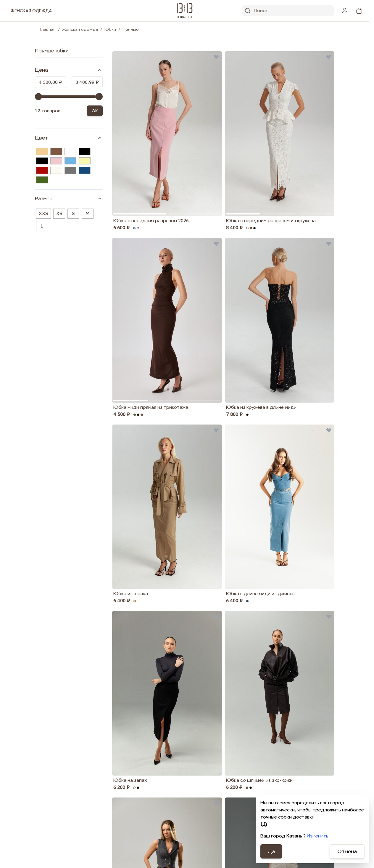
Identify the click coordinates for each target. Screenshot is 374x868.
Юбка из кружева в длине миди (261, 407)
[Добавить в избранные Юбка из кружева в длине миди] (329, 244)
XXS (43, 213)
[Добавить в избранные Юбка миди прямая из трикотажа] (216, 244)
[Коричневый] (56, 151)
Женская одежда (80, 29)
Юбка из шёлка (131, 594)
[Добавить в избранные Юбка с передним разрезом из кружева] (329, 57)
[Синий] (85, 170)
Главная (48, 29)
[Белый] (70, 151)
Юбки (110, 29)
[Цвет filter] (69, 138)
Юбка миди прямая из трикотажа (151, 407)
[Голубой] (70, 161)
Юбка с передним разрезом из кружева (271, 221)
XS (59, 213)
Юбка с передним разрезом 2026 (151, 221)
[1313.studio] (185, 11)
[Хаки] (42, 180)
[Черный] (85, 151)
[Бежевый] (42, 151)
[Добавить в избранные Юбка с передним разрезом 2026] (216, 57)
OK (95, 111)
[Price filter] (69, 70)
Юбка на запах (130, 780)
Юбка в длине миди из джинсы (261, 594)
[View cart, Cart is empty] (359, 11)
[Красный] (42, 170)
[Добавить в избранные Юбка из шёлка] (216, 430)
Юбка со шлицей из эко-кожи (259, 780)
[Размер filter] (69, 198)
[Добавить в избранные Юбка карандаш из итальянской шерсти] (216, 803)
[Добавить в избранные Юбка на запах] (216, 616)
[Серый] (70, 170)
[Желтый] (85, 161)
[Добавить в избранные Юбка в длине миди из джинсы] (329, 430)
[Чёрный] (42, 161)
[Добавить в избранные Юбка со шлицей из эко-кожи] (329, 616)
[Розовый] (56, 161)
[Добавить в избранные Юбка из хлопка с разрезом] (329, 803)
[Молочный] (56, 170)
